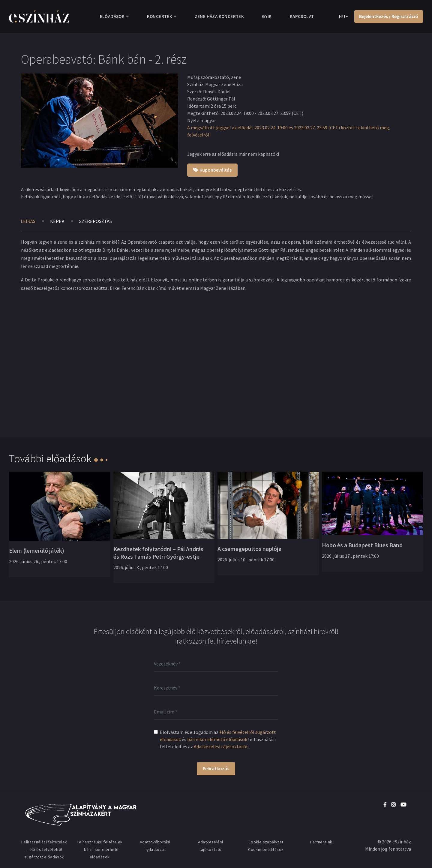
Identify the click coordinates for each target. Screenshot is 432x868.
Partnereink (321, 842)
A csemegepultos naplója (249, 549)
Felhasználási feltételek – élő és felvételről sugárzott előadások (44, 849)
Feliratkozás (216, 768)
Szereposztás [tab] (96, 221)
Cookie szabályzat (266, 842)
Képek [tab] (57, 221)
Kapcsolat (302, 16)
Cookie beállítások (266, 849)
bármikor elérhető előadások (217, 739)
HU (342, 17)
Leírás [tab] (28, 221)
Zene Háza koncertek (219, 16)
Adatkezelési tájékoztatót (221, 746)
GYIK (267, 16)
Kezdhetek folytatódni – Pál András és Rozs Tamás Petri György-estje (158, 553)
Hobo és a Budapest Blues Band (362, 545)
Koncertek (160, 16)
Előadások (112, 16)
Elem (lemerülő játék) (37, 550)
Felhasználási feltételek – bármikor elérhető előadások (100, 849)
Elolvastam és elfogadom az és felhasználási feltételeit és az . (218, 739)
